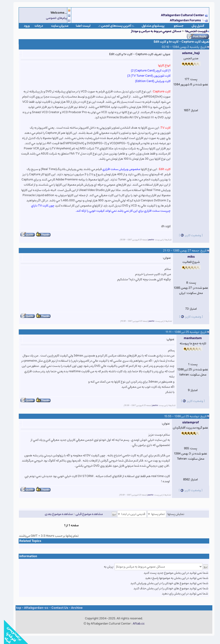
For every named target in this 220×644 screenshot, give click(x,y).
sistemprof (187, 422)
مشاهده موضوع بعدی (55, 514)
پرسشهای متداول (149, 26)
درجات (35, 26)
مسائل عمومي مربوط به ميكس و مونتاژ (152, 31)
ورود (23, 26)
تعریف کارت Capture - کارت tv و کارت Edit (178, 42)
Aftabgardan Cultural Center (179, 15)
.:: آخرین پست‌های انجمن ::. (112, 26)
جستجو (175, 26)
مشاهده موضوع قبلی (85, 514)
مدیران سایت (56, 26)
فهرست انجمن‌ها (192, 31)
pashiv (147, 240)
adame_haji (187, 53)
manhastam (189, 338)
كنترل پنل (194, 26)
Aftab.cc (135, 624)
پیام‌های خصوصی (53, 18)
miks (187, 257)
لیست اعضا (79, 26)
